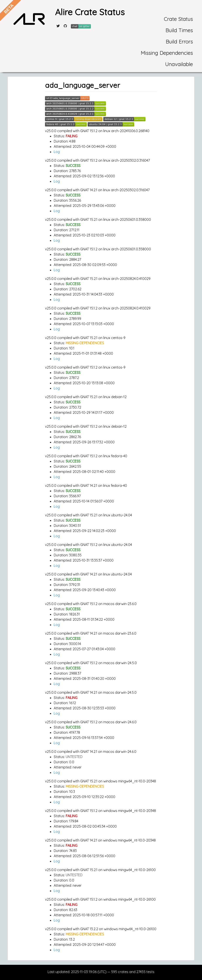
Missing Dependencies (167, 53)
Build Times (179, 30)
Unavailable (179, 64)
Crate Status (178, 19)
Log (57, 152)
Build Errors (179, 42)
